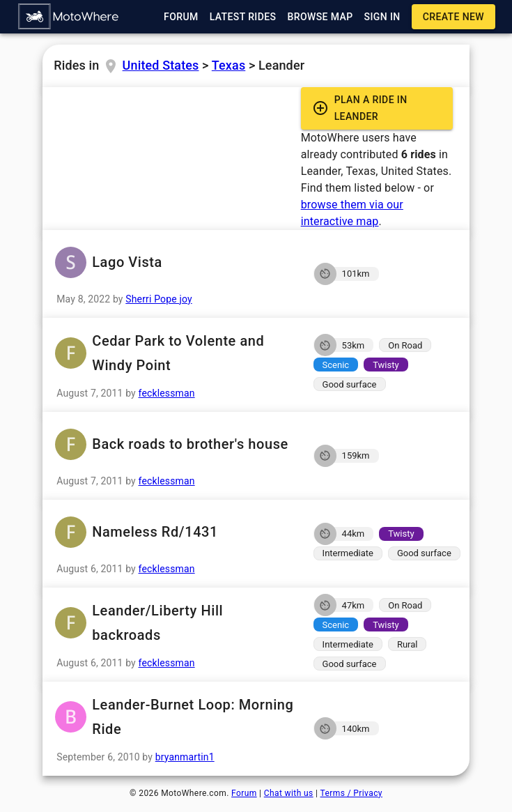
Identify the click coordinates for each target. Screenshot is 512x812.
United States (161, 65)
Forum (244, 793)
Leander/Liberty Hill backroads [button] (173, 623)
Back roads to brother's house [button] (173, 444)
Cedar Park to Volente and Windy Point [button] (173, 353)
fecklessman (167, 393)
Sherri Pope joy (158, 299)
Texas (228, 65)
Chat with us (289, 793)
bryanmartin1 (185, 757)
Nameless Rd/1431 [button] (173, 532)
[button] (69, 17)
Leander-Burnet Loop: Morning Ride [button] (173, 717)
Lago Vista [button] (173, 262)
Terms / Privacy (351, 793)
